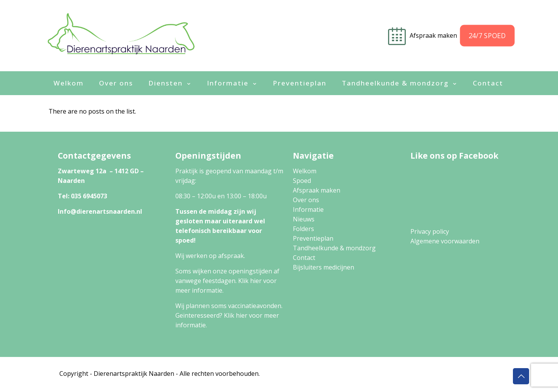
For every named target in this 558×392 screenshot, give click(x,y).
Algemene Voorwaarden (445, 374)
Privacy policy (430, 231)
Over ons (306, 200)
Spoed (302, 181)
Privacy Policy (384, 374)
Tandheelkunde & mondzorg (334, 248)
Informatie (308, 209)
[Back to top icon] (521, 376)
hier (256, 281)
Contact (304, 258)
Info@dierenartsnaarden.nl (100, 211)
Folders (303, 229)
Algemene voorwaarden (445, 241)
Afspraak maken (317, 190)
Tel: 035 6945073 (82, 196)
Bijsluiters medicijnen (324, 267)
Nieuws (304, 219)
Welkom (305, 171)
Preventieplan (313, 238)
